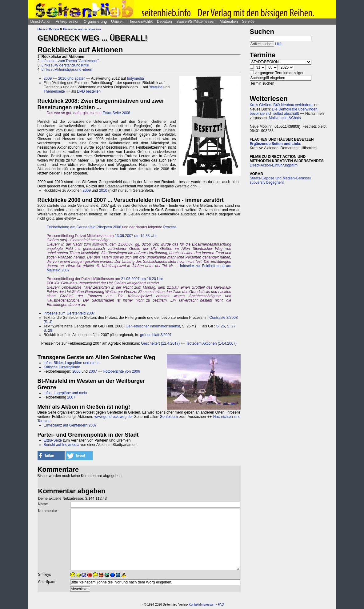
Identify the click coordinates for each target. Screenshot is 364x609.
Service (248, 22)
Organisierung (95, 22)
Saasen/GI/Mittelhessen (196, 22)
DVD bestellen (89, 91)
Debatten (164, 22)
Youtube (156, 87)
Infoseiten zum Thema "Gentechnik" (70, 61)
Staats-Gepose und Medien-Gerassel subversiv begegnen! (280, 180)
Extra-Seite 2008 (116, 113)
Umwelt (117, 22)
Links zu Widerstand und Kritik (65, 65)
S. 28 (48, 331)
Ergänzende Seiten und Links (276, 144)
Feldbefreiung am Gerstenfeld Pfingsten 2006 (84, 227)
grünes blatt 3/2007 (156, 335)
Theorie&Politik (140, 22)
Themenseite (54, 91)
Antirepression (68, 22)
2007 (93, 371)
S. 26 (221, 326)
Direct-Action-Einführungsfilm (274, 165)
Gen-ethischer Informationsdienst (153, 326)
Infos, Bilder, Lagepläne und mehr (71, 363)
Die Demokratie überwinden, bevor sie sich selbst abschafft (284, 111)
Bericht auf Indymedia (62, 445)
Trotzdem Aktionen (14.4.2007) (211, 343)
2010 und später (72, 78)
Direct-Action (41, 22)
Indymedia (135, 78)
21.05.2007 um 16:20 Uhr (142, 279)
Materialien (229, 22)
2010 (103, 190)
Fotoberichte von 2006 (122, 371)
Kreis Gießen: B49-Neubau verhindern (281, 105)
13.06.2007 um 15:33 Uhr (136, 236)
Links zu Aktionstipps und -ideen (67, 70)
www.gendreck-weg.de (113, 417)
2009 (48, 78)
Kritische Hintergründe (62, 367)
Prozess (170, 227)
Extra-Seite (53, 440)
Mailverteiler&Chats (285, 118)
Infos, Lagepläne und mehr (66, 393)
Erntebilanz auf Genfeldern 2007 (70, 425)
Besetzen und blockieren (82, 29)
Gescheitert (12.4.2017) (160, 343)
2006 (76, 371)
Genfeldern (169, 417)
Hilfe (279, 44)
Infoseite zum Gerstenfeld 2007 (69, 313)
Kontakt (194, 605)
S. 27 (231, 326)
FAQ (221, 605)
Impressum (208, 605)
